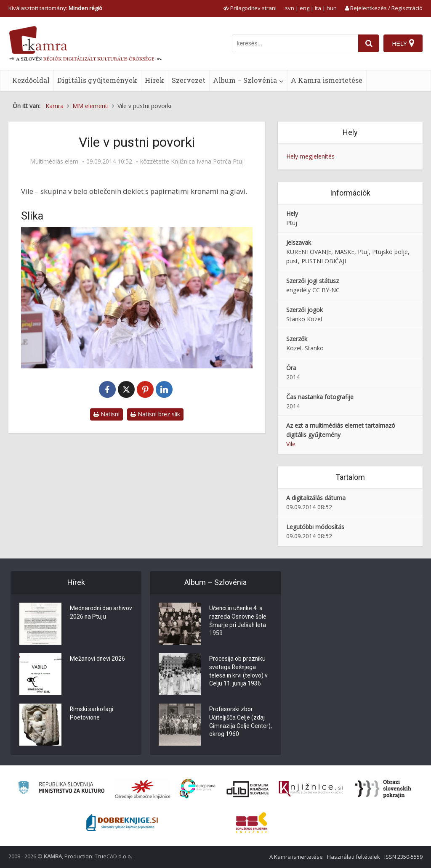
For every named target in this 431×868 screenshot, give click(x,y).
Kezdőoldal (31, 80)
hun (332, 8)
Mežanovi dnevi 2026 (98, 659)
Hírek (154, 80)
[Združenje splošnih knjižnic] (251, 823)
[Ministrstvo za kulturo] (61, 789)
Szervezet (189, 80)
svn (290, 8)
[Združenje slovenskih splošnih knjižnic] (311, 789)
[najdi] (369, 43)
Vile (291, 444)
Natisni (106, 414)
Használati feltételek (354, 857)
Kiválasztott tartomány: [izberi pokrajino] (55, 8)
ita (318, 8)
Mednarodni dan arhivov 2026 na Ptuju (98, 613)
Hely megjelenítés (310, 156)
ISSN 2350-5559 (403, 857)
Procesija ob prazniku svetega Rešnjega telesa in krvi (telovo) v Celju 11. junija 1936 (239, 672)
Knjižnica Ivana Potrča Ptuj (207, 161)
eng (305, 8)
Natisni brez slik (155, 414)
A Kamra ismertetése (327, 80)
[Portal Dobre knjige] (122, 823)
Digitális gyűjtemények (97, 80)
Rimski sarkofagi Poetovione (92, 714)
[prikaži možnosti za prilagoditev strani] (250, 8)
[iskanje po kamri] (295, 43)
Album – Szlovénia (245, 80)
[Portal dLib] (248, 789)
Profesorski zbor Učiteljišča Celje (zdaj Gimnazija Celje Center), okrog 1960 (237, 722)
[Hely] (403, 43)
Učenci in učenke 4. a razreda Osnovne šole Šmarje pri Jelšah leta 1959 (238, 622)
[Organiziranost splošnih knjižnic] (143, 789)
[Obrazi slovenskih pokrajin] (383, 789)
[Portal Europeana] (198, 789)
